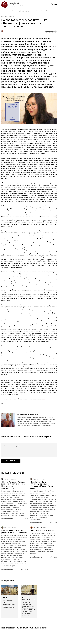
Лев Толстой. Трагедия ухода (43, 530)
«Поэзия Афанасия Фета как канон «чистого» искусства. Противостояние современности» (13, 485)
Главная (4, 10)
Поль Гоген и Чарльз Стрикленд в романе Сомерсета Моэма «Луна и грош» (42, 485)
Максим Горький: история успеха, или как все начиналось (14, 532)
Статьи (10, 10)
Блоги (15, 10)
